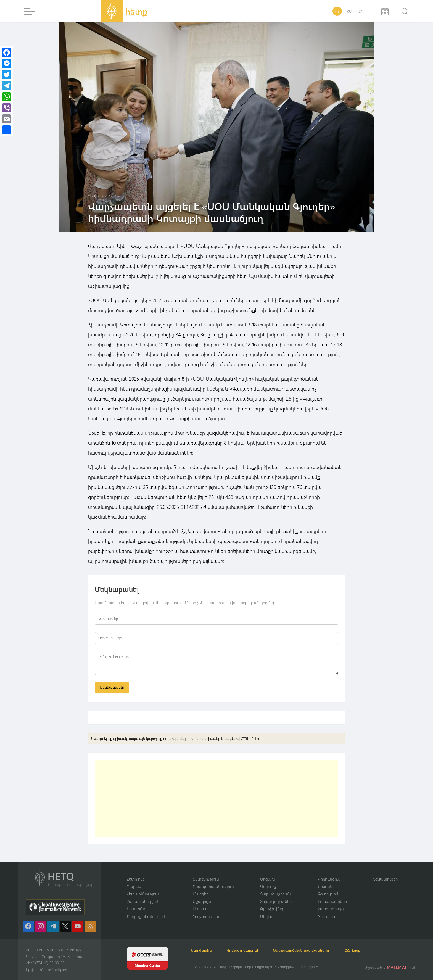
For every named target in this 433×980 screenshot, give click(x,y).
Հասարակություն (143, 901)
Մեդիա (267, 916)
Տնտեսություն (206, 878)
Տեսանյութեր (385, 878)
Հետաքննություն (143, 894)
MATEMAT (398, 967)
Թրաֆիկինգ (272, 909)
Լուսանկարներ (332, 901)
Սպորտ (200, 909)
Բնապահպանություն (213, 886)
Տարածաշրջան (275, 894)
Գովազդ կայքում (249, 950)
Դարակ (134, 886)
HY (337, 11)
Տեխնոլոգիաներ (276, 901)
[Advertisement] (216, 799)
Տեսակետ (327, 916)
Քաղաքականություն (147, 916)
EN (361, 11)
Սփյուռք (268, 886)
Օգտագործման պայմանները (311, 950)
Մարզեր (201, 894)
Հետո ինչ (136, 878)
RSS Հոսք (365, 950)
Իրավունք (137, 909)
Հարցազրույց (331, 909)
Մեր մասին (205, 950)
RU (349, 11)
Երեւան (325, 886)
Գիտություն (329, 894)
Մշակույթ (202, 901)
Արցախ (268, 878)
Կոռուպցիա (329, 878)
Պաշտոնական (207, 916)
